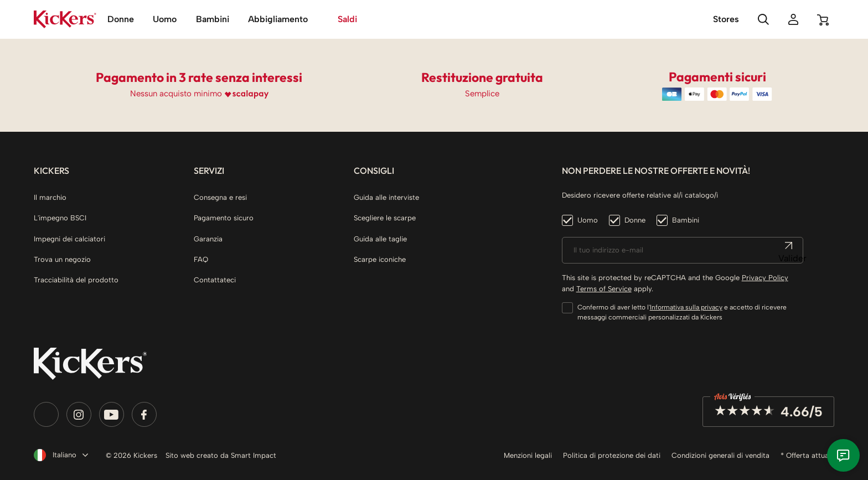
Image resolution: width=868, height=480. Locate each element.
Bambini (686, 220)
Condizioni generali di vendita (720, 455)
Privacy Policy (765, 278)
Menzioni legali (528, 455)
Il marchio (50, 197)
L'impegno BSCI (60, 218)
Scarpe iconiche (380, 259)
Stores (726, 19)
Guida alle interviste (386, 197)
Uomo (588, 220)
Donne (635, 220)
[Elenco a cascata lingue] (59, 455)
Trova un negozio (62, 259)
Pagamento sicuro (224, 218)
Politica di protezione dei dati (612, 455)
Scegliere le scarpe (385, 218)
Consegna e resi (220, 197)
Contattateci (215, 280)
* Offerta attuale (807, 455)
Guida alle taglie (380, 239)
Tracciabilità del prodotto (76, 280)
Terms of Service (604, 289)
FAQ (201, 259)
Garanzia (208, 239)
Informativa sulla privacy (686, 307)
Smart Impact (254, 455)
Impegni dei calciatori (69, 239)
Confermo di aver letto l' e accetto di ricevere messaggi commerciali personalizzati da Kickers (682, 312)
